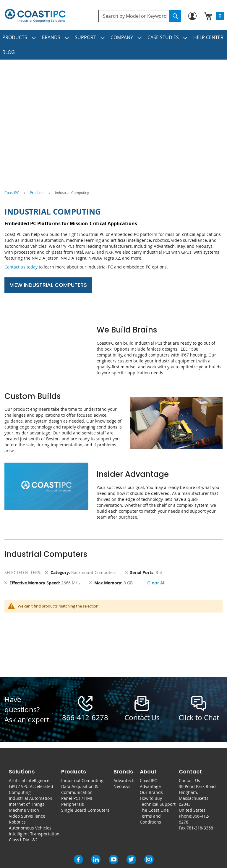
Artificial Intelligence (29, 780)
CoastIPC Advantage (150, 783)
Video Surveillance (27, 816)
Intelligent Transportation (34, 834)
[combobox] (140, 16)
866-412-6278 (85, 717)
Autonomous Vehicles (30, 828)
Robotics (17, 822)
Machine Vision (24, 810)
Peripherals (73, 804)
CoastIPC (12, 193)
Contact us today (21, 267)
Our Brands (151, 792)
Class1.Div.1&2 (23, 840)
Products (37, 193)
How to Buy (151, 798)
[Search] (175, 16)
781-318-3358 (200, 828)
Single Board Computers (85, 810)
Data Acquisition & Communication (80, 789)
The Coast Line (154, 810)
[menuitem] (20, 37)
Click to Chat (199, 717)
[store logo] (35, 16)
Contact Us (189, 780)
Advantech (124, 780)
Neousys (122, 786)
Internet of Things (27, 804)
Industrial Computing (82, 780)
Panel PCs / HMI (77, 798)
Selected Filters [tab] (22, 572)
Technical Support (158, 804)
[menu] (113, 45)
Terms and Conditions (150, 819)
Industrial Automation (31, 798)
